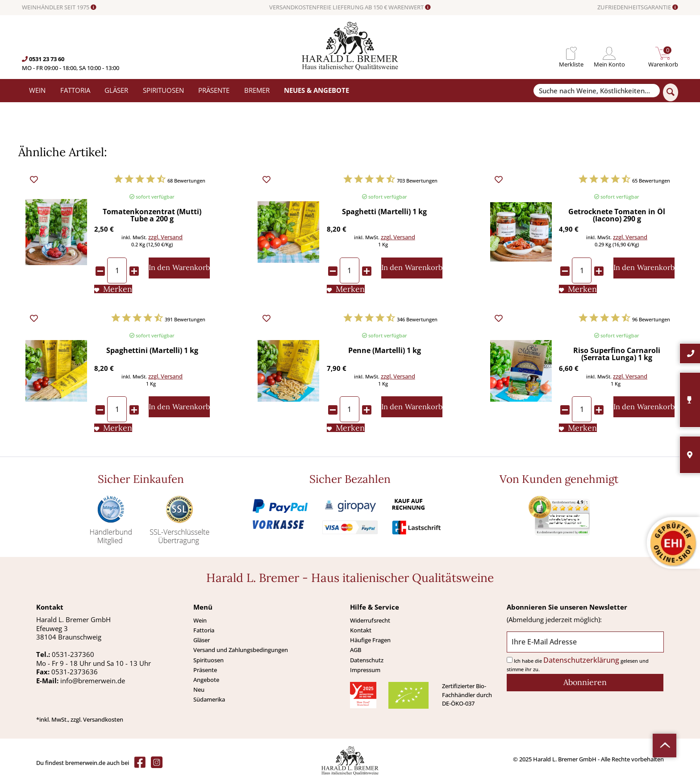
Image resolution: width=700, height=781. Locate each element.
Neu (199, 690)
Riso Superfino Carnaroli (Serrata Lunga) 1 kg (617, 355)
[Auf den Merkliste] (113, 289)
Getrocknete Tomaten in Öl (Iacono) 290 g (617, 216)
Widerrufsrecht (370, 620)
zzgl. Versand (165, 237)
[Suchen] (671, 92)
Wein (200, 620)
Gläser (202, 640)
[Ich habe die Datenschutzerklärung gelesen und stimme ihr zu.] (510, 660)
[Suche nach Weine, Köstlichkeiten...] (596, 91)
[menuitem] (571, 53)
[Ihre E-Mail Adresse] (585, 642)
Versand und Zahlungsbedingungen (241, 650)
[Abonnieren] (585, 683)
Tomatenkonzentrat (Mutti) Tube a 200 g (152, 216)
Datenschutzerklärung (581, 660)
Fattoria (204, 630)
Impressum (365, 670)
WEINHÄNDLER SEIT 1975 (59, 8)
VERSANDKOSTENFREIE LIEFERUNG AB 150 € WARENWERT (350, 8)
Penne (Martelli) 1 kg (385, 351)
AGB (356, 650)
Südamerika (209, 699)
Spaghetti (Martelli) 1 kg (384, 212)
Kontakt (361, 630)
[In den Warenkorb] (179, 268)
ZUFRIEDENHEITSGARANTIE (638, 8)
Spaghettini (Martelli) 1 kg (152, 351)
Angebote (206, 680)
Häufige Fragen (370, 640)
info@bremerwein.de (93, 681)
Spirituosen (208, 660)
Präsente (205, 670)
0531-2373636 (75, 672)
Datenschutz (367, 660)
